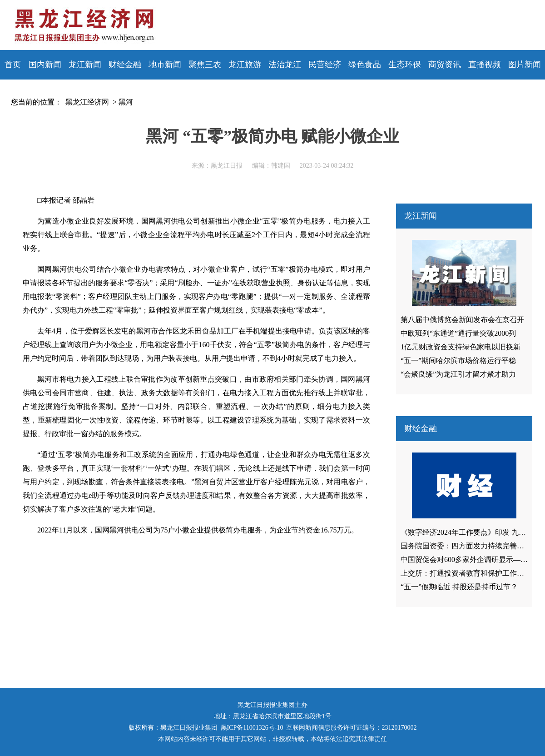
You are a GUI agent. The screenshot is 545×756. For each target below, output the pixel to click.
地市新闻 (165, 65)
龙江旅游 (245, 65)
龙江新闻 (85, 65)
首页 (13, 65)
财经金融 (125, 65)
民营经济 (325, 65)
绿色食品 (365, 65)
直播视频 (485, 65)
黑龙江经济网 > (89, 102)
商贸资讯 (445, 65)
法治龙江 (285, 65)
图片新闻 (525, 65)
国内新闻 (45, 65)
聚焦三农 (205, 65)
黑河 (126, 102)
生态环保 (405, 65)
